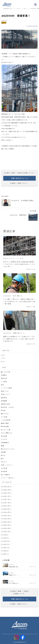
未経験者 (4, 401)
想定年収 (4, 378)
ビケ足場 (4, 417)
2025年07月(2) (6, 515)
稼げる (3, 455)
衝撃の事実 (5, 423)
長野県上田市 (6, 404)
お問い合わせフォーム (19, 178)
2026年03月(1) (6, 490)
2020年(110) (5, 548)
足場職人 (4, 375)
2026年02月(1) (6, 493)
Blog (25, 8)
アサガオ (4, 439)
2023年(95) (5, 538)
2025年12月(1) (6, 499)
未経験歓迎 (5, 443)
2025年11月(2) (6, 503)
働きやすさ (5, 414)
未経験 (3, 452)
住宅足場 (4, 471)
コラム (3, 358)
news (3, 355)
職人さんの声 (6, 372)
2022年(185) (5, 541)
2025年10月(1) (6, 506)
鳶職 (2, 446)
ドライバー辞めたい (8, 478)
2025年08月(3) (6, 512)
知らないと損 (6, 430)
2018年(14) (5, 554)
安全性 (3, 410)
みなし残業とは (6, 433)
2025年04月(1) (6, 525)
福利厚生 (4, 398)
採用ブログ (5, 391)
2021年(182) (5, 544)
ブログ (18, 8)
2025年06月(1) (6, 519)
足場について (6, 394)
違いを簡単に (6, 475)
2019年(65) (5, 551)
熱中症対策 (5, 426)
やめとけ (4, 462)
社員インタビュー (7, 465)
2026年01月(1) (6, 496)
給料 (2, 385)
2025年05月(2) (6, 522)
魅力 (2, 459)
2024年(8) (5, 535)
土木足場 (4, 468)
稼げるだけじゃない (8, 449)
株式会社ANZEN (8, 8)
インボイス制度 (6, 388)
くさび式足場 (6, 420)
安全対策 (4, 436)
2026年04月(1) (6, 487)
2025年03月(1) (6, 528)
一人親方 (4, 381)
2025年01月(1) (6, 531)
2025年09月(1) (6, 509)
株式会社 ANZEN (7, 407)
